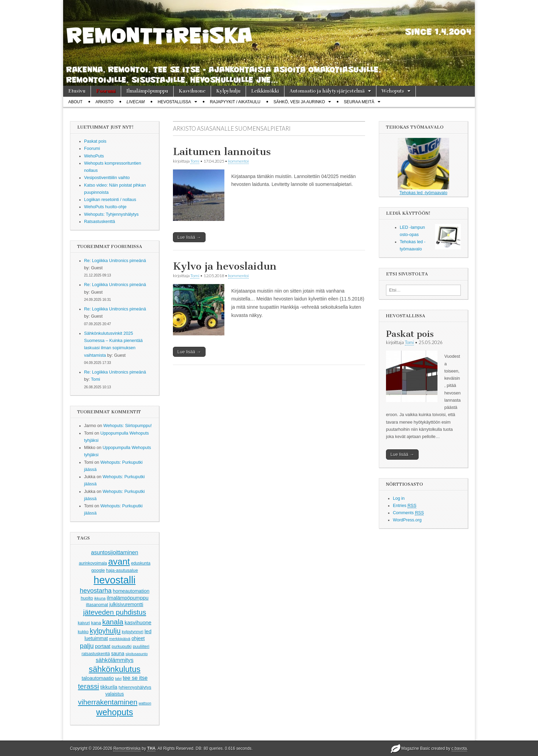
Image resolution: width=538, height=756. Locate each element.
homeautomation (131, 591)
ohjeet (138, 638)
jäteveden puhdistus (115, 612)
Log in (399, 498)
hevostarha (96, 590)
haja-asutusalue (122, 570)
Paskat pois (410, 334)
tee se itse (135, 678)
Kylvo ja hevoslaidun (225, 266)
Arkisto (104, 102)
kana (96, 623)
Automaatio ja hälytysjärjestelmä (327, 91)
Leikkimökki (265, 91)
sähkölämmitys (115, 660)
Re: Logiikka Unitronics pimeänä (115, 261)
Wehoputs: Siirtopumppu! (127, 426)
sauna (118, 653)
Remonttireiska (127, 748)
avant (119, 562)
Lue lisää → (189, 237)
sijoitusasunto (137, 654)
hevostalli (115, 580)
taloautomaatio (98, 678)
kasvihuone (138, 622)
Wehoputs (393, 91)
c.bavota (459, 748)
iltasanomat (97, 605)
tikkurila (109, 687)
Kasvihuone (192, 91)
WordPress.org (407, 520)
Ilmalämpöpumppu (147, 91)
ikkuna (100, 598)
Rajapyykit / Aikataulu (235, 102)
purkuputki (121, 647)
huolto (87, 598)
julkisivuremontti (126, 604)
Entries (405, 506)
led (148, 631)
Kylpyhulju (228, 91)
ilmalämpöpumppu (128, 598)
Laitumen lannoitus (222, 152)
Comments (408, 513)
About (75, 102)
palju (87, 646)
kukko (83, 632)
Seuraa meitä (359, 102)
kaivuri (84, 623)
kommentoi (238, 161)
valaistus (115, 694)
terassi (88, 686)
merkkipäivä (120, 639)
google (98, 570)
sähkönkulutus (115, 669)
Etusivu (77, 91)
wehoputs (114, 712)
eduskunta (141, 563)
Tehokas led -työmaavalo (423, 167)
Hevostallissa (174, 102)
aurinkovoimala (93, 563)
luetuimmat (96, 638)
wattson (145, 703)
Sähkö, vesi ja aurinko (299, 102)
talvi (118, 678)
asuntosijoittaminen (114, 552)
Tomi (96, 379)
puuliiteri (141, 646)
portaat (103, 646)
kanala (113, 622)
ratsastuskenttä (96, 654)
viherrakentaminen (108, 702)
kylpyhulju (105, 631)
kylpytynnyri (133, 632)
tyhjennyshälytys (135, 687)
